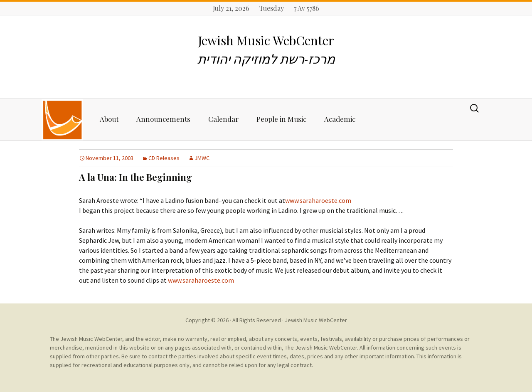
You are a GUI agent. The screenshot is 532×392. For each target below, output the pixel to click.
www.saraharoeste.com (318, 200)
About (109, 119)
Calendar (223, 119)
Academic (340, 119)
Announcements (163, 119)
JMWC (202, 158)
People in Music (281, 119)
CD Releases (164, 158)
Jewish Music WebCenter (316, 320)
